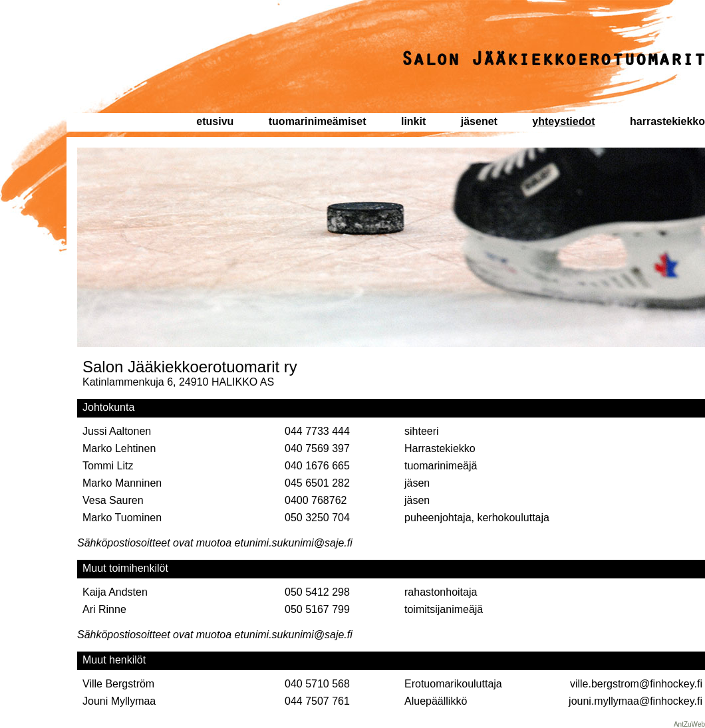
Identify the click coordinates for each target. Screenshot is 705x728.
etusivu (215, 121)
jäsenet (479, 121)
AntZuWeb (689, 724)
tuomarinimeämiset (318, 121)
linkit (413, 121)
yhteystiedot (563, 121)
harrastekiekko (667, 121)
